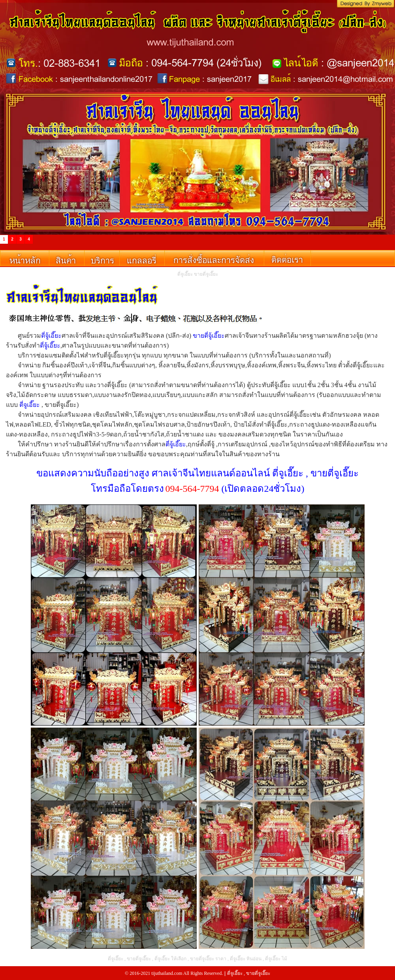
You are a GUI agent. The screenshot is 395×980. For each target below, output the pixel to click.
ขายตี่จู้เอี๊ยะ (209, 336)
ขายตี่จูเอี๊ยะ (258, 973)
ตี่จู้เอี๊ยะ (51, 336)
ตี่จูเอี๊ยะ (30, 405)
